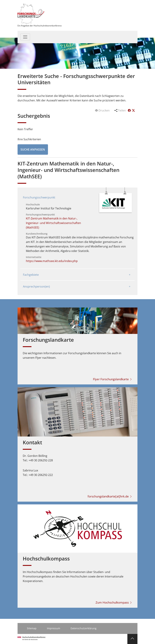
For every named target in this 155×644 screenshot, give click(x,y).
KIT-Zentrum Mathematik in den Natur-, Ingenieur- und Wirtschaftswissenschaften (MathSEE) (53, 223)
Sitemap (32, 628)
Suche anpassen (33, 149)
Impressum (54, 628)
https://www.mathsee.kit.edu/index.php (52, 261)
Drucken (103, 110)
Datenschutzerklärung (83, 628)
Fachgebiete (31, 275)
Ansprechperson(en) (36, 286)
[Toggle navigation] (25, 37)
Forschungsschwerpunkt (39, 197)
